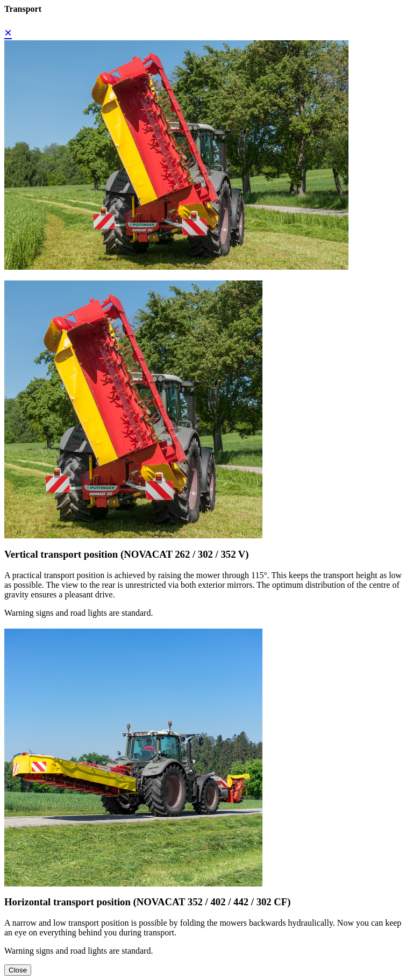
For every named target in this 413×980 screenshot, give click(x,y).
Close (18, 970)
